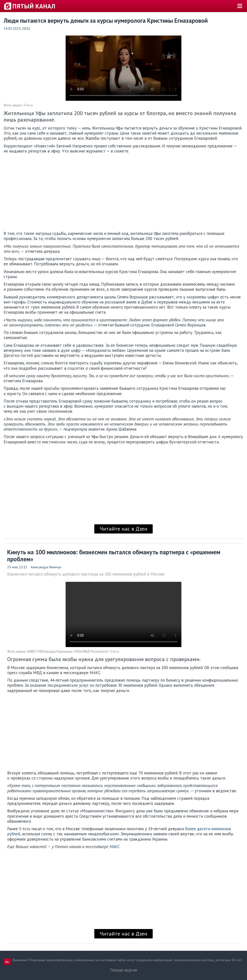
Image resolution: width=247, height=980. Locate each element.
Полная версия (123, 970)
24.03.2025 (12, 29)
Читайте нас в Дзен (123, 529)
